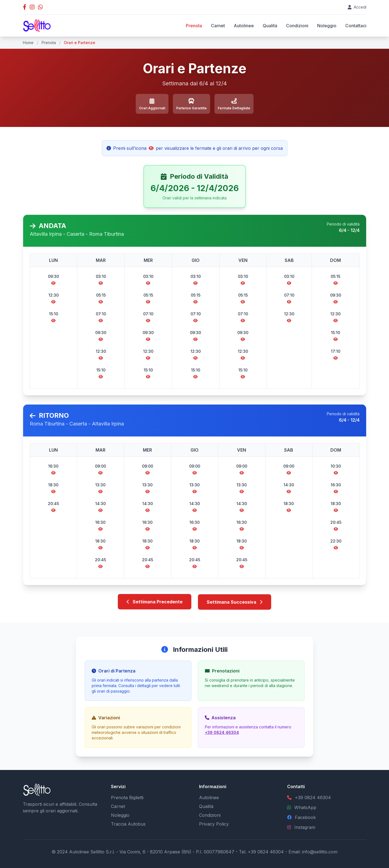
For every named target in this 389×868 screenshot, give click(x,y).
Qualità (270, 26)
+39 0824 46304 (222, 732)
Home (28, 43)
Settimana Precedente (155, 602)
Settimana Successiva (235, 602)
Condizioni (297, 26)
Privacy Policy (214, 824)
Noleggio (327, 26)
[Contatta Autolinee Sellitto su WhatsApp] (40, 7)
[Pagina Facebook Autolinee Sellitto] (25, 7)
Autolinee (244, 26)
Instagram (305, 827)
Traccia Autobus (128, 824)
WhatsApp (305, 807)
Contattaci (356, 26)
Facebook (305, 817)
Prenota (194, 26)
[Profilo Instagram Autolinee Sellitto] (32, 7)
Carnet (218, 26)
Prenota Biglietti (127, 797)
